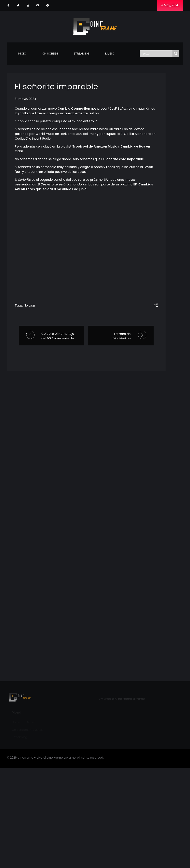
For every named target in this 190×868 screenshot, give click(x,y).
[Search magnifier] (176, 54)
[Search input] (157, 54)
